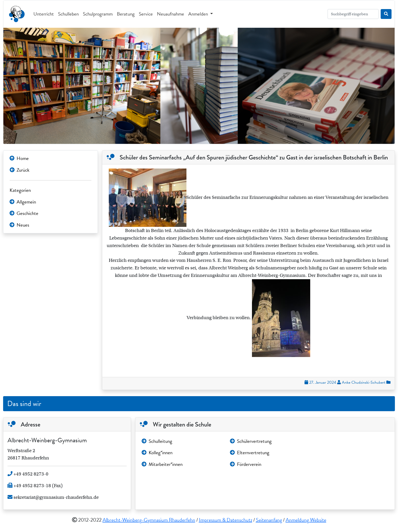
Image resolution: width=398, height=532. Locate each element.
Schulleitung (157, 441)
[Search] (353, 14)
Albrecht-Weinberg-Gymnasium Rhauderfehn (149, 520)
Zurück (20, 170)
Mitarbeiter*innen (162, 464)
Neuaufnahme (171, 14)
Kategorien (20, 190)
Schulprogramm (98, 14)
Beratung (126, 14)
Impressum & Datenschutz (226, 520)
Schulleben (68, 14)
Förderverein (246, 464)
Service (146, 14)
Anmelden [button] (199, 14)
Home (19, 158)
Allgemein (23, 202)
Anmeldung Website (306, 520)
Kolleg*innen (157, 453)
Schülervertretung (251, 441)
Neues (19, 225)
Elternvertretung (250, 453)
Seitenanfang (269, 520)
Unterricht (44, 14)
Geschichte (24, 213)
